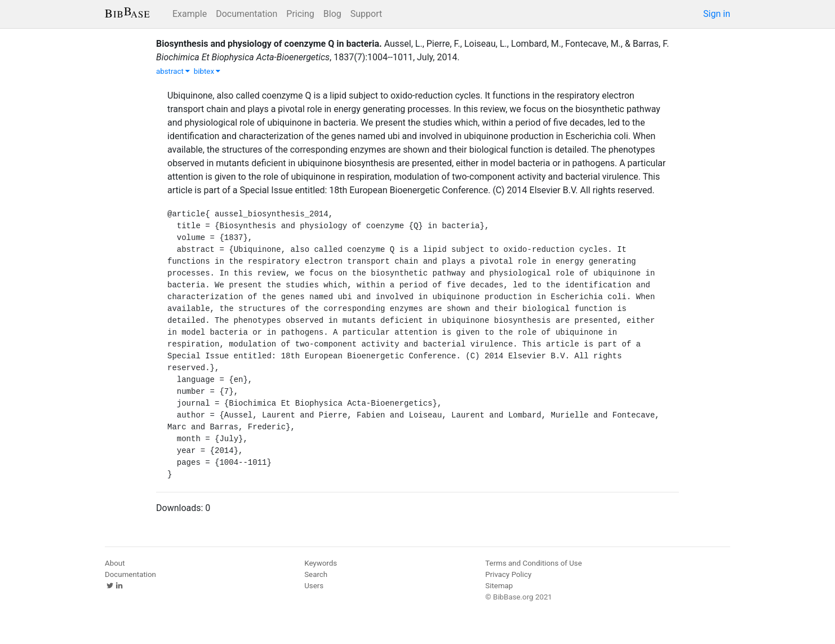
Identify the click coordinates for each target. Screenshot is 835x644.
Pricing (300, 14)
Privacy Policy (508, 574)
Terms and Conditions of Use (533, 563)
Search (316, 574)
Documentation (246, 14)
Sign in (717, 14)
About (115, 563)
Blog (332, 14)
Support (366, 14)
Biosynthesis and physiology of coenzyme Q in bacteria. (269, 44)
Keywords (321, 563)
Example (190, 14)
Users (314, 586)
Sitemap (499, 586)
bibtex (207, 71)
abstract (173, 71)
